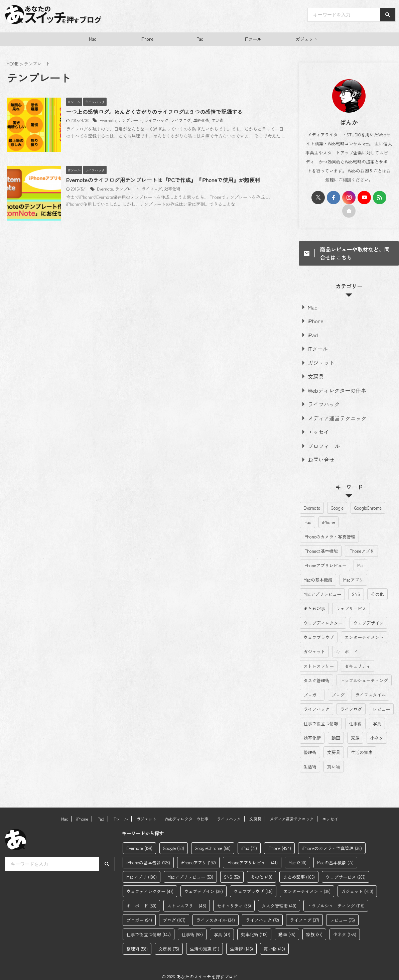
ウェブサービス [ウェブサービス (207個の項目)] (351, 602)
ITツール (253, 39)
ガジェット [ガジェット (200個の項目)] (314, 646)
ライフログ (193, 120)
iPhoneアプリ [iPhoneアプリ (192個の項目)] (361, 545)
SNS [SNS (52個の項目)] (356, 588)
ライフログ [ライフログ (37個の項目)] (351, 703)
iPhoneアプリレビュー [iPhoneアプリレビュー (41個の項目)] (325, 559)
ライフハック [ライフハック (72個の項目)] (316, 703)
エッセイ (315, 427)
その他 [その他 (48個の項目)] (377, 588)
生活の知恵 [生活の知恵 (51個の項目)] (362, 746)
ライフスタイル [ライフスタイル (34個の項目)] (370, 689)
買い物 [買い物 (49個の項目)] (334, 761)
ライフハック (168, 120)
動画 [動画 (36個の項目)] (336, 732)
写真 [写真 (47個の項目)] (377, 717)
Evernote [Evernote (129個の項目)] (312, 502)
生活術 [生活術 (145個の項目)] (310, 761)
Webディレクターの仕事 (330, 387)
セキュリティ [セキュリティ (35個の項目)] (358, 660)
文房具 (313, 374)
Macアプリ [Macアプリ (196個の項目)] (353, 574)
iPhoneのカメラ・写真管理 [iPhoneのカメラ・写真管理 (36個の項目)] (329, 531)
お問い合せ (318, 454)
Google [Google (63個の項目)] (337, 502)
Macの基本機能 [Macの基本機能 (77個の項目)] (318, 574)
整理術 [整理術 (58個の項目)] (310, 746)
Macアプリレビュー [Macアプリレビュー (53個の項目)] (322, 588)
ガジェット (307, 39)
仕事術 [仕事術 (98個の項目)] (355, 717)
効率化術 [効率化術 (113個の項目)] (312, 732)
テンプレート (142, 120)
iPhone (147, 39)
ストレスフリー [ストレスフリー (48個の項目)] (319, 660)
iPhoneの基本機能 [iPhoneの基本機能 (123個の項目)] (321, 545)
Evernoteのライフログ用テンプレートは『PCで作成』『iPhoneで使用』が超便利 (175, 193)
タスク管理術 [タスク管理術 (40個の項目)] (316, 674)
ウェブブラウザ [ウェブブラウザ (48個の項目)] (319, 631)
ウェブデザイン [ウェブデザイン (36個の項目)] (368, 617)
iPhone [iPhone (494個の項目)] (328, 516)
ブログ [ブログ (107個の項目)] (338, 689)
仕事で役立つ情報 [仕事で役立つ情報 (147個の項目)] (321, 717)
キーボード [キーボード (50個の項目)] (347, 646)
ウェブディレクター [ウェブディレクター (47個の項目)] (323, 617)
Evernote (120, 120)
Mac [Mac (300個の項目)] (361, 559)
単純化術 (213, 120)
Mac (93, 39)
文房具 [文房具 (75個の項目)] (334, 746)
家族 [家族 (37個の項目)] (355, 732)
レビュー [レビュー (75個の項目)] (381, 703)
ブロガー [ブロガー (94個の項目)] (312, 689)
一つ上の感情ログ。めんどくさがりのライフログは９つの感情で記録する (167, 112)
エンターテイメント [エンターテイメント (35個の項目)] (364, 631)
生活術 (230, 120)
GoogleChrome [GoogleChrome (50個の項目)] (368, 502)
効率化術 (184, 201)
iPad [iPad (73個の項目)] (307, 516)
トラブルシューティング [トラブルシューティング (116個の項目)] (364, 674)
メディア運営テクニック (331, 414)
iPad (199, 39)
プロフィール (320, 440)
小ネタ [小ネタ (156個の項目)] (377, 732)
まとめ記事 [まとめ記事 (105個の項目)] (314, 602)
